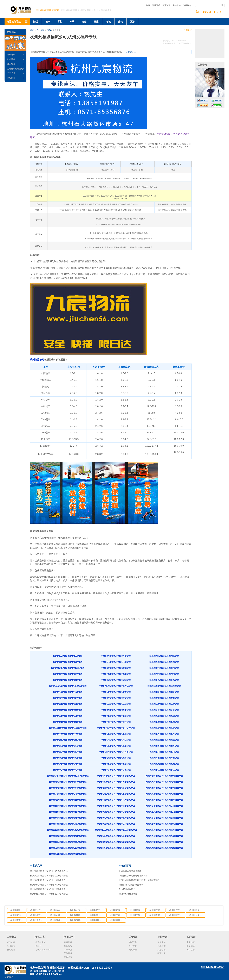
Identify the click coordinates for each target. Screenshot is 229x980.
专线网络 (41, 30)
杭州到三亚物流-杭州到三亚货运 (116, 704)
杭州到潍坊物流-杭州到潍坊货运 (68, 698)
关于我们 (134, 937)
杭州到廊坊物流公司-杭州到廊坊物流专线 (68, 782)
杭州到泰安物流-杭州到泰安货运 (164, 698)
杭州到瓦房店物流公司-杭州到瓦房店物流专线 (68, 830)
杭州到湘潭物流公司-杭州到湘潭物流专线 (164, 800)
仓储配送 (188, 30)
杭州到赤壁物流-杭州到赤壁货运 (116, 764)
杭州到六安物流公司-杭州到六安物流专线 (68, 794)
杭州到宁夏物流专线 (18, 920)
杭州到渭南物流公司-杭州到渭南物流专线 (164, 818)
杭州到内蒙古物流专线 (57, 915)
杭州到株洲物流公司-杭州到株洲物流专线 (116, 800)
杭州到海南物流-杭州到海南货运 (164, 662)
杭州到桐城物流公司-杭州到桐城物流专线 (116, 848)
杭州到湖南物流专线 (77, 915)
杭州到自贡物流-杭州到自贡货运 (164, 710)
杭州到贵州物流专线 (97, 920)
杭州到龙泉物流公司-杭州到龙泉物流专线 (68, 848)
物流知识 (11, 64)
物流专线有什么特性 (128, 894)
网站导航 (156, 5)
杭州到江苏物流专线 (157, 910)
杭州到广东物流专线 (117, 915)
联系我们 (187, 5)
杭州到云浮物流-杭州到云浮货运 (68, 704)
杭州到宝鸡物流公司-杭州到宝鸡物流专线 (164, 812)
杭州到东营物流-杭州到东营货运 (116, 692)
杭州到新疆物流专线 (57, 920)
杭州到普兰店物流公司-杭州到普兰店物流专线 (116, 830)
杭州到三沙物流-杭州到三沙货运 (164, 704)
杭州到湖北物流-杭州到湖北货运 (164, 656)
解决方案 (40, 937)
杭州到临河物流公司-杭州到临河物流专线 (116, 824)
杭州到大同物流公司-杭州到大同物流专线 (164, 782)
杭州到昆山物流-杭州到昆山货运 (68, 740)
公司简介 (11, 55)
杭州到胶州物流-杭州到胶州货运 (116, 758)
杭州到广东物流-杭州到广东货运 (116, 662)
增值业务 (69, 937)
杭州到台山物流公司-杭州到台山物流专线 (68, 842)
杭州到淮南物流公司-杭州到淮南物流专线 (116, 788)
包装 (108, 22)
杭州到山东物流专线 (77, 910)
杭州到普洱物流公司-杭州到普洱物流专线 (68, 812)
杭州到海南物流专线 (157, 915)
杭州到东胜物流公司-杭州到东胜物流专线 (68, 824)
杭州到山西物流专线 (37, 915)
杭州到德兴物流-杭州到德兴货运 (68, 752)
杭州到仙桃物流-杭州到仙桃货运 (116, 770)
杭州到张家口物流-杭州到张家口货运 (68, 668)
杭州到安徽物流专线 (117, 910)
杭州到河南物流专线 (137, 910)
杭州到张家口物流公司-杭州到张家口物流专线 (68, 776)
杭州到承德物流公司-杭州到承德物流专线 (116, 776)
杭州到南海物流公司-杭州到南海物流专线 (68, 836)
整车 (48, 22)
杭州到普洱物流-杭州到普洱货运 (116, 722)
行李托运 (11, 73)
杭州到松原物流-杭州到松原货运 (164, 680)
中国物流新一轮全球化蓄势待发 (133, 876)
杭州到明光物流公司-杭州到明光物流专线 (68, 854)
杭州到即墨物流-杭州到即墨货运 (164, 758)
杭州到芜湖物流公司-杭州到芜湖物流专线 (164, 794)
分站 (120, 22)
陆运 (36, 22)
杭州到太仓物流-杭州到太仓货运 (164, 740)
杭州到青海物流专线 (37, 920)
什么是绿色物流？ (127, 889)
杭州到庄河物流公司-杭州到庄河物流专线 (164, 830)
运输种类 (162, 937)
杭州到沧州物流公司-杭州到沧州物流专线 (164, 776)
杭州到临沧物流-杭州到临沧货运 (164, 722)
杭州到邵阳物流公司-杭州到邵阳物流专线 (116, 806)
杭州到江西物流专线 (176, 910)
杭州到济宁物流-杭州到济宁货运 (116, 698)
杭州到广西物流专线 (137, 915)
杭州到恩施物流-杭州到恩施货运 (164, 764)
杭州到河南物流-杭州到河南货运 (116, 656)
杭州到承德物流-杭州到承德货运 (116, 668)
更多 (133, 22)
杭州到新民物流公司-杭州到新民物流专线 (164, 824)
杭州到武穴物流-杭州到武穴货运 (68, 764)
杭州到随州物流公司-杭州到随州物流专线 (68, 800)
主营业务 (12, 937)
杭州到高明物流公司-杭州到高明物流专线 (164, 836)
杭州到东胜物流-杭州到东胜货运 (116, 734)
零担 (60, 22)
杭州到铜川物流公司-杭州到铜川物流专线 (116, 818)
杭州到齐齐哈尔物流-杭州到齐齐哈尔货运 (68, 686)
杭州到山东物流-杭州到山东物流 (68, 656)
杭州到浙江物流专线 (37, 910)
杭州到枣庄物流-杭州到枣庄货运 (68, 692)
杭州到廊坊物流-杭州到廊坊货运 (68, 674)
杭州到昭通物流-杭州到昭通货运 (116, 716)
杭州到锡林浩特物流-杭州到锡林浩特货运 (116, 728)
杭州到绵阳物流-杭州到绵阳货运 (116, 710)
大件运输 (177, 5)
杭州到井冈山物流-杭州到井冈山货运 (116, 752)
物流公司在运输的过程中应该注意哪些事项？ (139, 880)
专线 (72, 22)
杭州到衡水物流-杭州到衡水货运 (116, 674)
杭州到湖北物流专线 (97, 915)
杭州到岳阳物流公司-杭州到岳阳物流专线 (164, 806)
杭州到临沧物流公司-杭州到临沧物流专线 (116, 812)
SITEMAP (9, 977)
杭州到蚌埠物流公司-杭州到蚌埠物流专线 (68, 788)
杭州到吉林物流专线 (57, 910)
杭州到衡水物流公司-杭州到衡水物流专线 (116, 782)
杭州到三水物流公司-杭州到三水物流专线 (116, 836)
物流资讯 (166, 5)
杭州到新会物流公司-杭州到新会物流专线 (116, 842)
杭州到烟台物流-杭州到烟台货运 (164, 692)
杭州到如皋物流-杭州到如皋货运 (164, 746)
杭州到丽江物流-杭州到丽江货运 (68, 722)
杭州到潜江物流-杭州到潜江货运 (164, 770)
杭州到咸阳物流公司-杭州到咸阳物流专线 (68, 818)
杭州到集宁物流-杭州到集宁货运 (164, 728)
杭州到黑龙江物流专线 (196, 910)
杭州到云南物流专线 (77, 920)
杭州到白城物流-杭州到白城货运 (116, 680)
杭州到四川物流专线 (117, 920)
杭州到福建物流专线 (18, 910)
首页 (148, 5)
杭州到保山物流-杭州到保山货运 (164, 716)
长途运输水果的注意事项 (130, 871)
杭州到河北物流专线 (18, 915)
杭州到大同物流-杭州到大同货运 (164, 674)
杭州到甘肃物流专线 (196, 915)
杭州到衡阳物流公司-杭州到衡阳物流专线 (68, 806)
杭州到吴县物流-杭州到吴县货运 (68, 746)
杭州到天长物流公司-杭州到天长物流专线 (164, 848)
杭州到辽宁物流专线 (97, 910)
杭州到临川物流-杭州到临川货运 (164, 752)
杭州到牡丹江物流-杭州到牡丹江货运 (116, 686)
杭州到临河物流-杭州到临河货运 (164, 734)
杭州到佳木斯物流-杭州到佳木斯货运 (164, 686)
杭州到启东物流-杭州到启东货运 (116, 746)
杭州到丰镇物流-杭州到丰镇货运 (68, 734)
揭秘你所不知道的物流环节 (131, 885)
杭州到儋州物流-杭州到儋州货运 (68, 710)
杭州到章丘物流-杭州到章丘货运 (68, 758)
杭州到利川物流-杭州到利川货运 (68, 770)
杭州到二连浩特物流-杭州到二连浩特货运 (68, 728)
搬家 (96, 22)
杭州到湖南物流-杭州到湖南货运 (68, 662)
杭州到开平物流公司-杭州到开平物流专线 (164, 842)
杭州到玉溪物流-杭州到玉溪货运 (68, 716)
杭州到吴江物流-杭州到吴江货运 (116, 740)
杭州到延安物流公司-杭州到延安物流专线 (49, 894)
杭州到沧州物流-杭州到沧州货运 (164, 668)
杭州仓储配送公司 (15, 69)
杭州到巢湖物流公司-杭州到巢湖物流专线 (116, 794)
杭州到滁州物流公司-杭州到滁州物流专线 (164, 788)
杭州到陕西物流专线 (176, 915)
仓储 (84, 22)
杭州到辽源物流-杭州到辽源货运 (68, 680)
